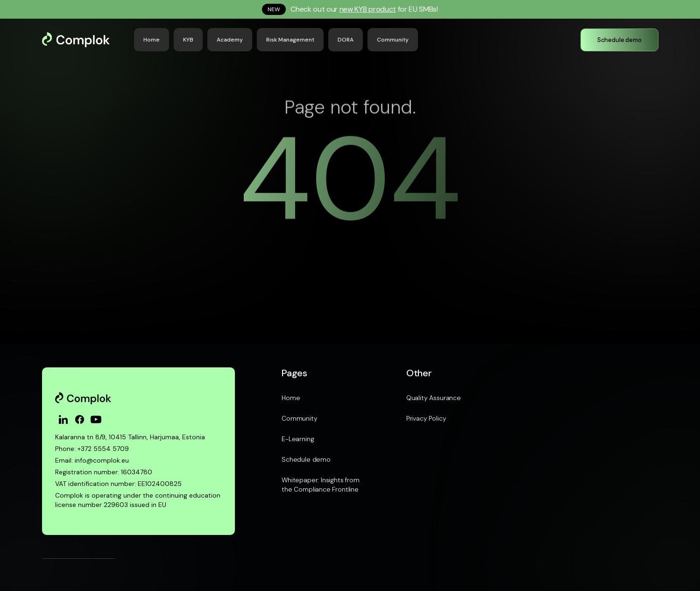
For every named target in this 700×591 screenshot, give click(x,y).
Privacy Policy (426, 418)
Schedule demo (306, 459)
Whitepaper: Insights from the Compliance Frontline (321, 485)
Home (291, 398)
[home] (85, 40)
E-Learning (298, 439)
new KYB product (368, 9)
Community (299, 418)
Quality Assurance (434, 398)
